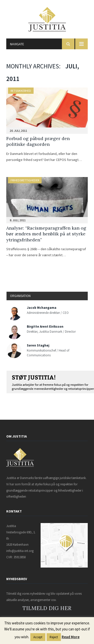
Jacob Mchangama (42, 308)
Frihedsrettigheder (25, 180)
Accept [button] (38, 637)
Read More (71, 637)
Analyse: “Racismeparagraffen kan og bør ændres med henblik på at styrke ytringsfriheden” (46, 234)
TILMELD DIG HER (47, 608)
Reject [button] (54, 637)
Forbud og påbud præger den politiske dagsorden (38, 141)
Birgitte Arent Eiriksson (45, 327)
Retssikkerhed (21, 91)
